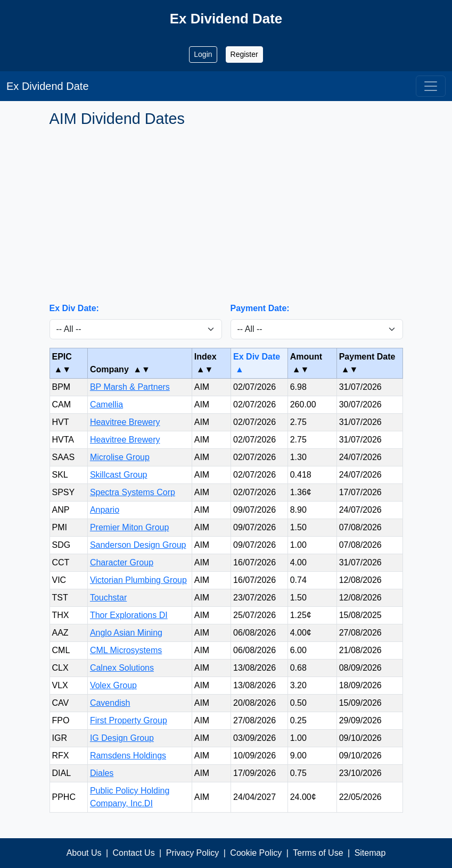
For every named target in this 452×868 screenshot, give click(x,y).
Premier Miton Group (130, 527)
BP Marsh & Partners (130, 387)
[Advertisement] (226, 215)
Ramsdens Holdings (128, 756)
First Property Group (129, 720)
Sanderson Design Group (138, 545)
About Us (84, 853)
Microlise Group (120, 457)
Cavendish (110, 703)
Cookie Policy (256, 853)
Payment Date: (260, 308)
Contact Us (134, 853)
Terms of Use (318, 853)
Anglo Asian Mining (126, 633)
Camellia (106, 404)
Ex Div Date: (74, 308)
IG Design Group (122, 738)
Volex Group (113, 685)
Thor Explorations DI (129, 615)
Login (203, 54)
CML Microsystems (126, 650)
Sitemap (370, 853)
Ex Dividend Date (48, 86)
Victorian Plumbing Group (138, 580)
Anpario (105, 510)
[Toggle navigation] (431, 86)
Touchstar (108, 598)
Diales (102, 773)
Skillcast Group (119, 475)
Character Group (122, 562)
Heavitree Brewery (125, 422)
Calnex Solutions (122, 668)
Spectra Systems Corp (133, 492)
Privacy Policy (193, 853)
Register (244, 54)
